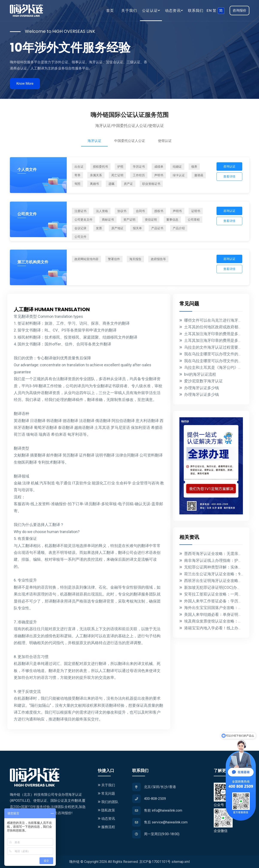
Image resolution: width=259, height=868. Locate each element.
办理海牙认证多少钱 (201, 388)
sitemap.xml (181, 862)
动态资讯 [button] (173, 11)
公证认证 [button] (150, 11)
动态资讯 (106, 819)
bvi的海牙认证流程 (200, 374)
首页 (110, 11)
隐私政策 (106, 810)
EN (209, 11)
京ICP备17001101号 (155, 862)
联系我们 (196, 11)
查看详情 (229, 176)
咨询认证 (229, 166)
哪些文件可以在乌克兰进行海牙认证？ (217, 320)
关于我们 (129, 11)
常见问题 (106, 793)
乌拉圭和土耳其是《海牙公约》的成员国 (219, 367)
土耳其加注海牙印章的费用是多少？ (215, 334)
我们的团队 (108, 802)
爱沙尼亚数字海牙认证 (203, 381)
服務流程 (106, 827)
